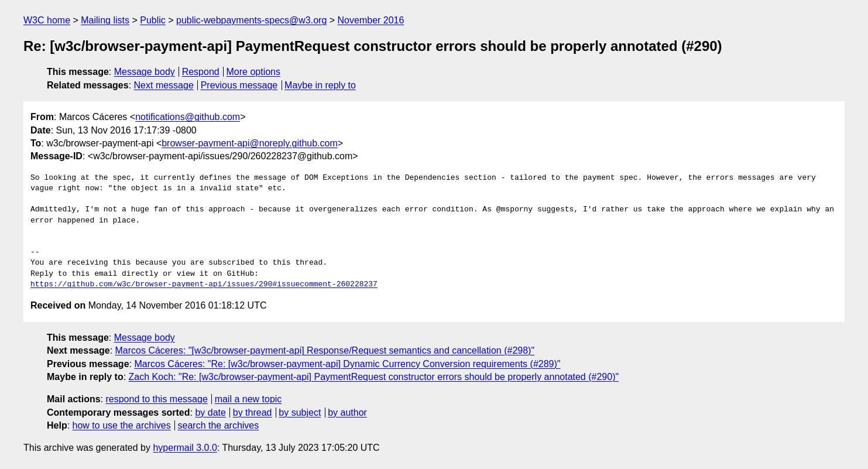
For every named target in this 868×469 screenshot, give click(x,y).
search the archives (219, 425)
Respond (201, 72)
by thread (253, 412)
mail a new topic (248, 399)
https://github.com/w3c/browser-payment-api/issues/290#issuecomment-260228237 (204, 285)
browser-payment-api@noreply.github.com (250, 143)
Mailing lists (105, 20)
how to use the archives (122, 425)
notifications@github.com (188, 117)
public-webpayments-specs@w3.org (251, 20)
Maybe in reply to (320, 85)
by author (347, 412)
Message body (145, 72)
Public (153, 20)
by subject (300, 412)
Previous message (239, 85)
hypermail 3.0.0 (185, 448)
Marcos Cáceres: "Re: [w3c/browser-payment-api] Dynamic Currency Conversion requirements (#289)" (347, 364)
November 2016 (371, 20)
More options (254, 72)
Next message (164, 85)
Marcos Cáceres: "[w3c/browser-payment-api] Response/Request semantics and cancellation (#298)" (325, 350)
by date (210, 412)
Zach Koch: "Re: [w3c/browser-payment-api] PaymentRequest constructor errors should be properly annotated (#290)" (374, 377)
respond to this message (156, 399)
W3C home (47, 20)
